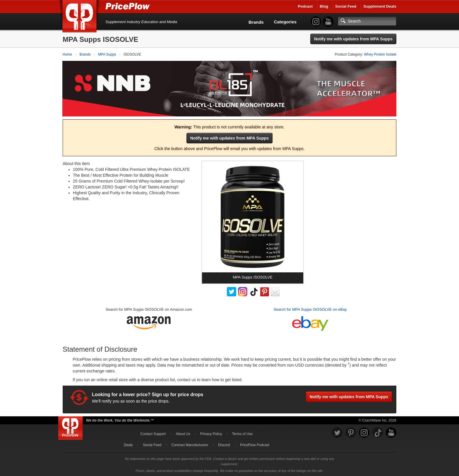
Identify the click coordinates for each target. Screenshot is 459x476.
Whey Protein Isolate (380, 54)
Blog (324, 6)
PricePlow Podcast (255, 445)
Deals (128, 445)
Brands (256, 22)
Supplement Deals (380, 6)
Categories (285, 22)
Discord (224, 445)
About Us (183, 434)
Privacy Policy (211, 434)
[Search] (367, 21)
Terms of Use (243, 434)
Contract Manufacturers (190, 445)
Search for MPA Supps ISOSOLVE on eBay (310, 309)
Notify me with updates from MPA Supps (353, 39)
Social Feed (346, 6)
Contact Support (153, 434)
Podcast (305, 6)
